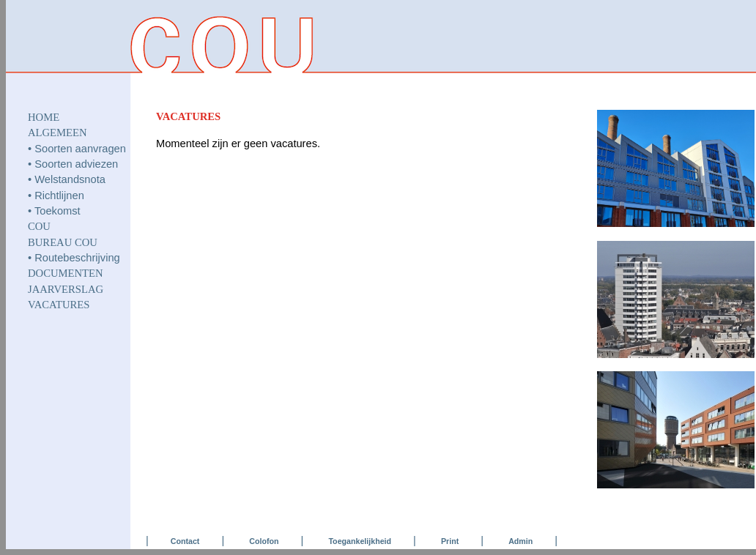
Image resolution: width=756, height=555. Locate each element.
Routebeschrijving (77, 258)
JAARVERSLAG (66, 289)
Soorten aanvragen (80, 149)
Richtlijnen (59, 195)
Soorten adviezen (76, 164)
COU (39, 226)
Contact (185, 541)
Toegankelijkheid (360, 541)
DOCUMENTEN (66, 273)
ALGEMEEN (58, 133)
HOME (44, 117)
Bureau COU (63, 242)
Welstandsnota (70, 179)
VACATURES (59, 305)
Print (450, 541)
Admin (520, 541)
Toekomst (58, 211)
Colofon (264, 541)
